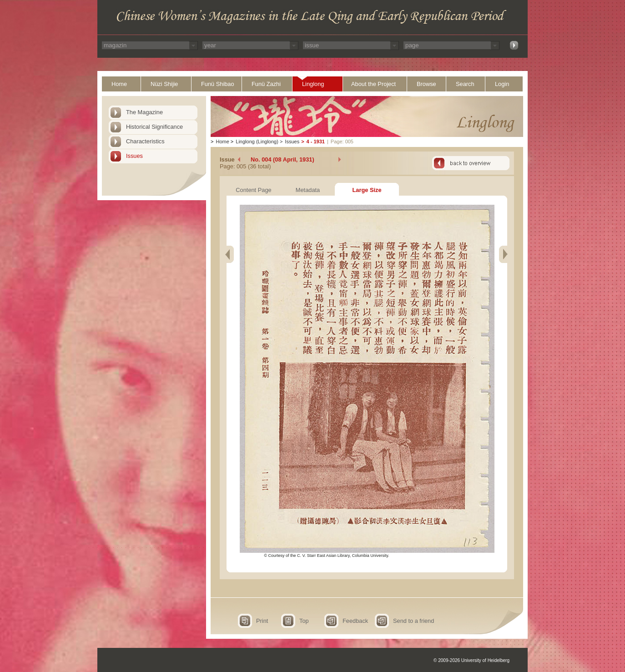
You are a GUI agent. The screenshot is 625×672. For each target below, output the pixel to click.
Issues (134, 156)
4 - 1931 (316, 141)
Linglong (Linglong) (257, 141)
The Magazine (144, 112)
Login (502, 84)
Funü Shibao (218, 84)
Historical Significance (154, 127)
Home (119, 84)
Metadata (308, 190)
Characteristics (145, 141)
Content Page (253, 190)
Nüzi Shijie (164, 84)
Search (465, 84)
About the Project (373, 84)
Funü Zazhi (266, 84)
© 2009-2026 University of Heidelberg (471, 660)
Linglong (313, 84)
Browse (426, 84)
